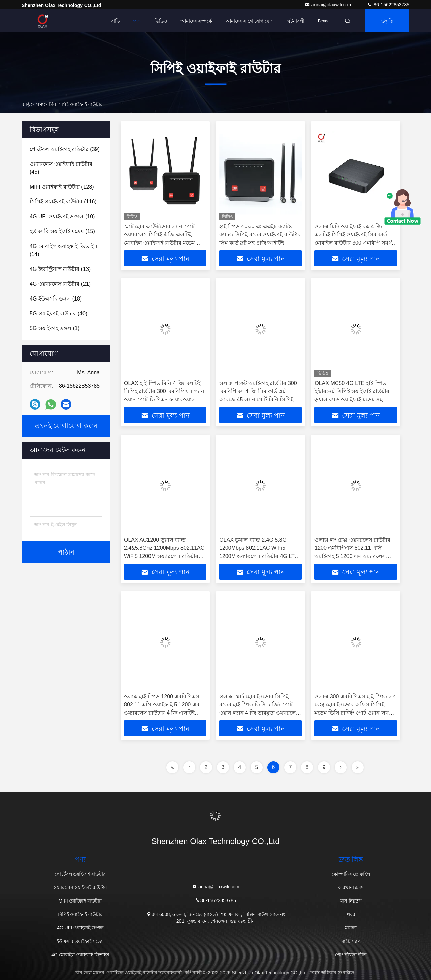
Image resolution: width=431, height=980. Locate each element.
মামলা (351, 928)
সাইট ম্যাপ (351, 941)
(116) (63, 202)
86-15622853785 (388, 5)
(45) (61, 168)
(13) (60, 269)
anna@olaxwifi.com (329, 5)
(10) (62, 216)
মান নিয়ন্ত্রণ (351, 901)
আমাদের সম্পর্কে (196, 21)
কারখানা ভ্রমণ (351, 887)
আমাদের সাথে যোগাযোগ (250, 21)
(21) (60, 284)
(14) (63, 250)
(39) (65, 149)
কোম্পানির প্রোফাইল (351, 874)
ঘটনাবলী (296, 21)
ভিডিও (161, 21)
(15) (62, 231)
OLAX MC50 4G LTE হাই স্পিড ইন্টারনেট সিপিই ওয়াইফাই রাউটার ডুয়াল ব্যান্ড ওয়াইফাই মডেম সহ (352, 391)
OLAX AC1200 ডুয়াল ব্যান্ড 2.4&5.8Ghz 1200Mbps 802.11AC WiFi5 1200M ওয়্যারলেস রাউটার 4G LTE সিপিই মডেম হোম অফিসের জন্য (164, 556)
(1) (55, 328)
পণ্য (137, 21)
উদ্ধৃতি (387, 21)
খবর (351, 914)
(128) (62, 187)
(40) (58, 313)
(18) (56, 299)
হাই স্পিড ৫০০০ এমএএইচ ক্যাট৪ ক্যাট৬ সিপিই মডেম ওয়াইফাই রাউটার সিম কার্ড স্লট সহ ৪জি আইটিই (260, 235)
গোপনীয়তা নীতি (351, 955)
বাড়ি (115, 21)
